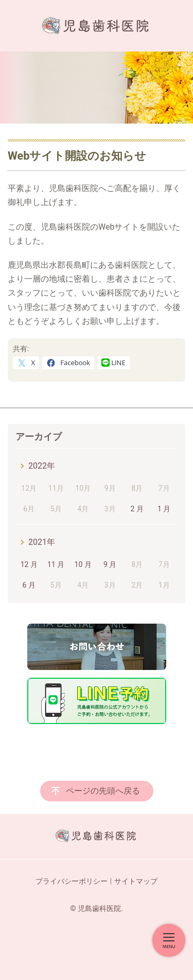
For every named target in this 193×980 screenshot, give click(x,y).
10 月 (83, 564)
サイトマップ (136, 881)
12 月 (29, 564)
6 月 (29, 585)
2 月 (137, 509)
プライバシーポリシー (72, 881)
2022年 (42, 466)
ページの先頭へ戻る (103, 791)
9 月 (110, 564)
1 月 (164, 509)
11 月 (56, 564)
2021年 (42, 542)
